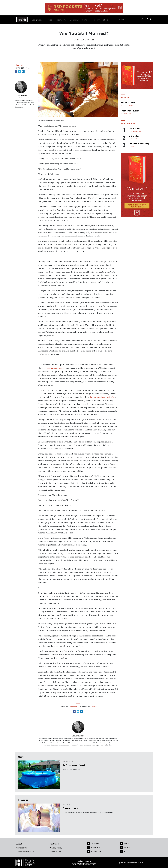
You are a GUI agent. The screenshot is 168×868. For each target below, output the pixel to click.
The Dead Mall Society (139, 143)
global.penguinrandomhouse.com (131, 863)
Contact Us (22, 848)
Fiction (49, 20)
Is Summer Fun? (74, 765)
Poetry (96, 20)
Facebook (147, 19)
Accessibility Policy (25, 852)
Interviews (61, 20)
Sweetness (70, 808)
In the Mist (134, 136)
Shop (105, 20)
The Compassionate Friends (102, 397)
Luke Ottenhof (135, 131)
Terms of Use (55, 852)
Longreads (37, 20)
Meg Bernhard (127, 106)
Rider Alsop (134, 139)
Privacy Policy (56, 848)
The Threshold (128, 102)
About (19, 844)
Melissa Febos (127, 114)
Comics (86, 20)
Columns (74, 20)
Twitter (150, 19)
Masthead (54, 844)
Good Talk (68, 762)
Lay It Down (134, 128)
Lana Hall (133, 146)
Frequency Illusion (130, 111)
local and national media (53, 368)
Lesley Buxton (86, 40)
